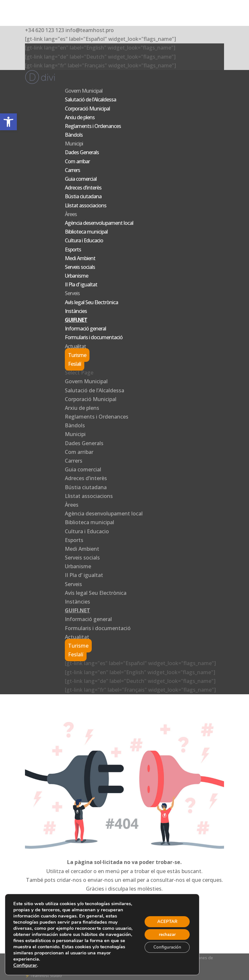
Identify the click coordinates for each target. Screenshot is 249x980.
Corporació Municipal (87, 109)
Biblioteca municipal (86, 232)
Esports (73, 249)
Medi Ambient (80, 258)
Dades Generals (82, 152)
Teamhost (39, 976)
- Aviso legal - (152, 958)
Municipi (74, 144)
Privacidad (129, 958)
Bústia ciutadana (83, 196)
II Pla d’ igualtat (81, 284)
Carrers (72, 170)
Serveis (72, 293)
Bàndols (74, 135)
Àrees (71, 214)
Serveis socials (80, 267)
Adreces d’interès (83, 188)
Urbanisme (77, 276)
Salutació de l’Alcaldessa (90, 99)
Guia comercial (81, 179)
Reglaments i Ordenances (93, 126)
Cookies (173, 958)
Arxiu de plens (80, 117)
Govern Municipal (84, 91)
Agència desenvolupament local (99, 223)
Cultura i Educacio (84, 240)
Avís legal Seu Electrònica (91, 302)
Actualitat (75, 346)
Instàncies (76, 311)
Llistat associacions (86, 205)
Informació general (85, 329)
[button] (8, 122)
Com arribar (77, 161)
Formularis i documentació (94, 337)
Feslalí (75, 364)
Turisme (77, 355)
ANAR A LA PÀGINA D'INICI (124, 920)
